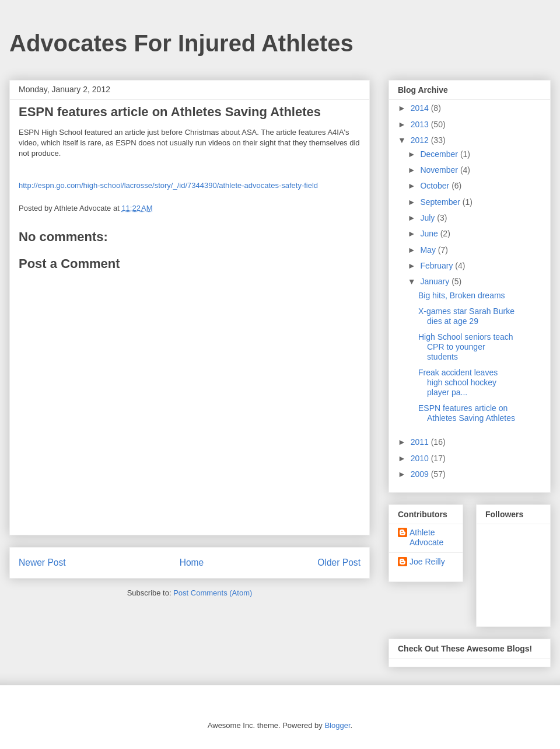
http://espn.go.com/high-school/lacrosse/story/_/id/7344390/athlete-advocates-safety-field (168, 185)
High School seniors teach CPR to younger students (466, 347)
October (436, 186)
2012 (421, 140)
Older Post (339, 562)
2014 (421, 108)
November (440, 170)
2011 (421, 442)
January (436, 281)
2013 (421, 124)
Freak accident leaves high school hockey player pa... (458, 382)
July (428, 218)
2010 (421, 458)
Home (192, 562)
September (441, 202)
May (429, 250)
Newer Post (42, 562)
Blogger (337, 725)
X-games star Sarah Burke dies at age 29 (466, 316)
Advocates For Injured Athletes (181, 43)
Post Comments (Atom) (213, 593)
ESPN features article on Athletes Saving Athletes (467, 413)
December (440, 154)
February (437, 266)
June (430, 234)
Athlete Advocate (426, 537)
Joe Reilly (427, 562)
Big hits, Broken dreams (462, 295)
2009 (421, 474)
